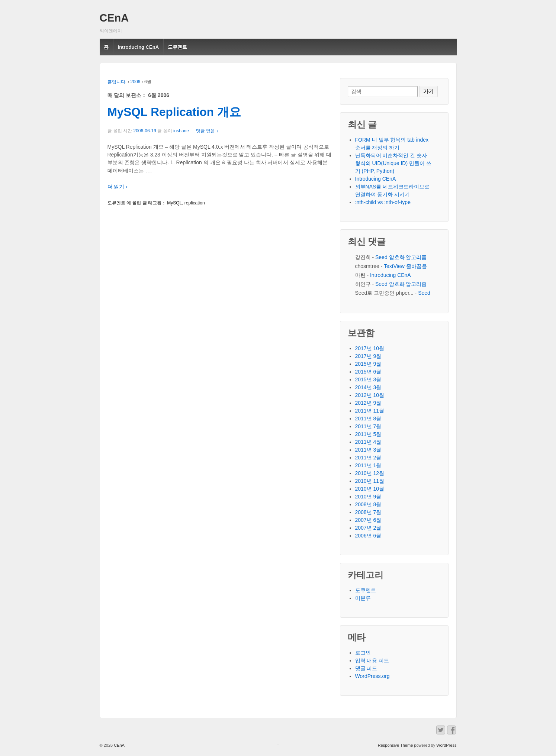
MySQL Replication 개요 (174, 112)
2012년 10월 (370, 395)
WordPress (446, 745)
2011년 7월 (368, 426)
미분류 (363, 598)
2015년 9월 (368, 364)
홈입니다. (117, 82)
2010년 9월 (368, 497)
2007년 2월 (368, 528)
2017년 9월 (368, 356)
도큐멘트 (177, 47)
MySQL (174, 203)
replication (195, 203)
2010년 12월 (370, 473)
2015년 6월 (368, 372)
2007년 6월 (368, 520)
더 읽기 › (118, 187)
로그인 (363, 653)
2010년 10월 (370, 489)
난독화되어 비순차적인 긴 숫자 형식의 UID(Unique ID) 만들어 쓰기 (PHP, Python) (393, 163)
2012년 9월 (368, 403)
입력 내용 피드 (372, 660)
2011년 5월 (368, 434)
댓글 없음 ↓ (207, 131)
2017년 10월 (370, 348)
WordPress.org (372, 676)
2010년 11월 (370, 481)
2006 (136, 82)
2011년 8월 (368, 419)
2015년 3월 (368, 379)
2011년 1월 (368, 465)
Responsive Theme (396, 745)
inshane (181, 131)
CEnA (114, 18)
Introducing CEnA (139, 47)
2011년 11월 (370, 411)
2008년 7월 (368, 512)
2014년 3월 (368, 387)
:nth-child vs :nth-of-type (383, 202)
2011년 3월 (368, 450)
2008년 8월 (368, 504)
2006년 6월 (368, 536)
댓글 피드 (366, 668)
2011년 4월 (368, 442)
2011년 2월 (368, 458)
